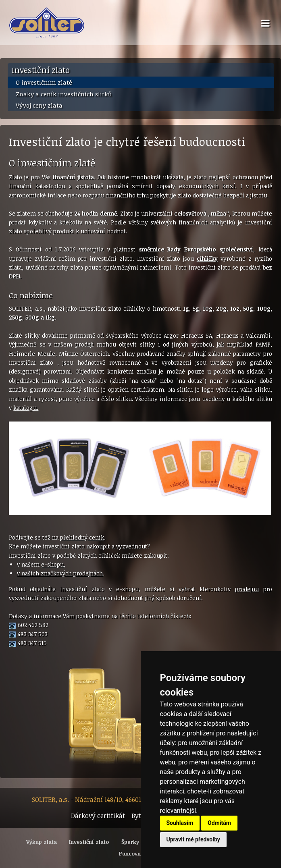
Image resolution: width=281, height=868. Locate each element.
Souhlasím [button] (180, 823)
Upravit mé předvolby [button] (193, 839)
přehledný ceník (82, 537)
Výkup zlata (42, 842)
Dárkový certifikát (98, 816)
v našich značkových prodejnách (60, 573)
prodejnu (247, 589)
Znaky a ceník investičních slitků (64, 94)
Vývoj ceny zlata (39, 105)
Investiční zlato (41, 70)
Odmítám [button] (219, 823)
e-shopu (52, 564)
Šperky (130, 842)
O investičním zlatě (44, 82)
